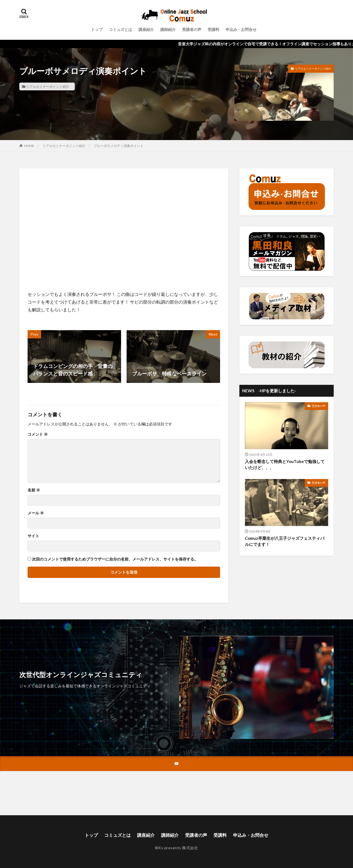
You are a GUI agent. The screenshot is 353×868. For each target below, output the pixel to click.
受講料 (213, 29)
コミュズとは (121, 29)
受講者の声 (192, 29)
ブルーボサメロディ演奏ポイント (119, 146)
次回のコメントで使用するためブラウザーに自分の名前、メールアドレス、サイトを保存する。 (115, 559)
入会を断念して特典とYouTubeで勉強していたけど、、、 (285, 465)
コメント (38, 434)
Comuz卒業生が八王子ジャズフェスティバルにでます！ (285, 541)
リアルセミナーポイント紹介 (48, 86)
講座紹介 (146, 29)
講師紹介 (168, 29)
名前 (34, 490)
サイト (33, 536)
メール (36, 513)
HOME (29, 146)
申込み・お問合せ (241, 29)
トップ (97, 29)
